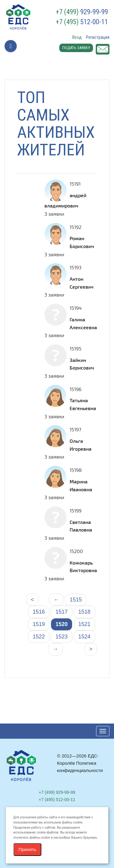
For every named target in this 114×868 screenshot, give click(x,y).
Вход (77, 37)
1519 (39, 624)
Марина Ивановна (81, 485)
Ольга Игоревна (81, 445)
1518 (85, 612)
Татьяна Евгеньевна (83, 404)
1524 (85, 637)
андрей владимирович (65, 200)
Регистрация (98, 37)
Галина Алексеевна (83, 323)
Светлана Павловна (81, 526)
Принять (28, 849)
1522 (39, 637)
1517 (61, 612)
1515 (76, 600)
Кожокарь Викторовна (83, 567)
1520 (61, 624)
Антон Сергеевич (82, 283)
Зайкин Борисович (82, 364)
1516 (39, 612)
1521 (85, 624)
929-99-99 (82, 12)
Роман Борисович (82, 242)
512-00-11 (82, 22)
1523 (61, 637)
